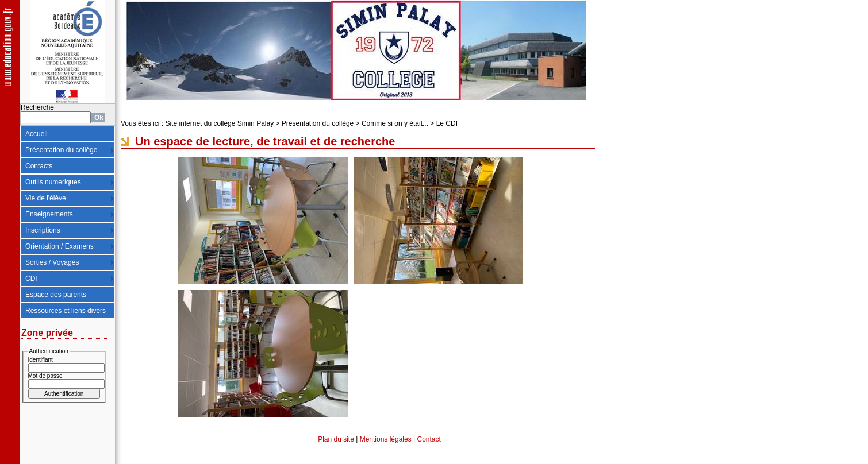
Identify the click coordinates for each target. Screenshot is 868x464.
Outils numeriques (53, 182)
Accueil (37, 134)
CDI (31, 279)
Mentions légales (386, 439)
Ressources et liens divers (66, 311)
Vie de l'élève (46, 198)
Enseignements (49, 214)
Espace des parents (56, 295)
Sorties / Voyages (52, 262)
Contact (429, 439)
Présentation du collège (61, 150)
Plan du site (336, 439)
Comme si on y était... (395, 123)
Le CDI (447, 123)
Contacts (39, 166)
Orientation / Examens (59, 246)
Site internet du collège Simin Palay (219, 123)
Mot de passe (45, 376)
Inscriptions (43, 230)
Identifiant (41, 360)
